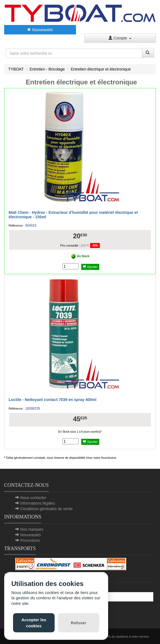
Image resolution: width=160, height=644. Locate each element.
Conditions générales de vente (46, 509)
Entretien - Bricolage (47, 69)
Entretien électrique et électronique (101, 69)
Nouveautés (40, 30)
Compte (120, 38)
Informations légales (38, 503)
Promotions (30, 540)
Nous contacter (33, 498)
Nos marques (32, 529)
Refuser (78, 623)
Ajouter (90, 267)
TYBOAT (16, 69)
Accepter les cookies (34, 623)
